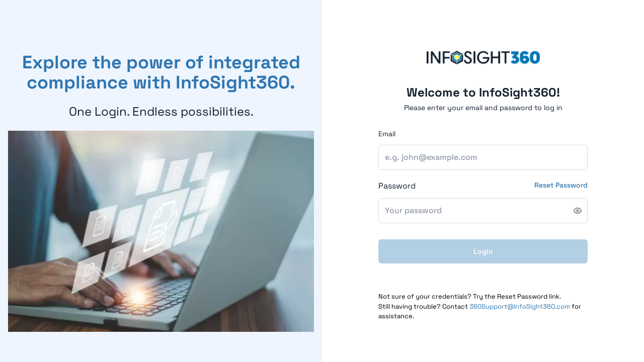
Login (483, 251)
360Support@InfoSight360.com (520, 306)
